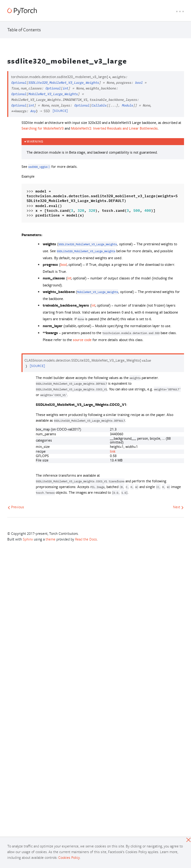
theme (51, 539)
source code (82, 340)
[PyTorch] (22, 11)
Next (178, 507)
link (113, 451)
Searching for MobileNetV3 (43, 128)
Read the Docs (86, 539)
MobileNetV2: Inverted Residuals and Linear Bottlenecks (115, 128)
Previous (16, 507)
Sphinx (28, 539)
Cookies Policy (69, 857)
